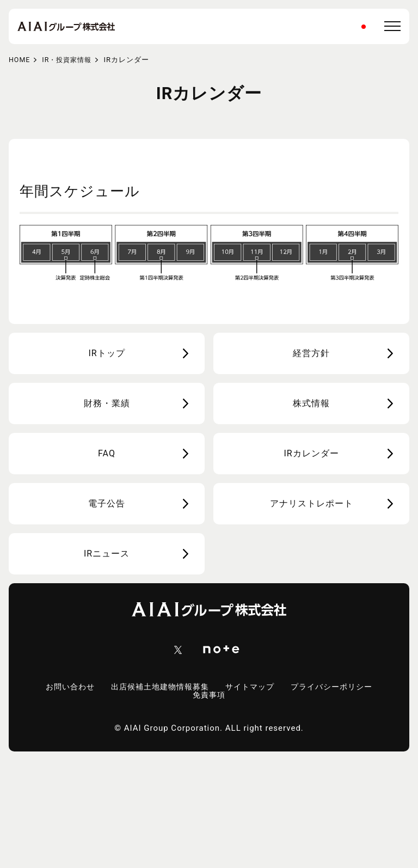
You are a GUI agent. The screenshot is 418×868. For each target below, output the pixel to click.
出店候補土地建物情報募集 (157, 687)
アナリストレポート (312, 503)
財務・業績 (107, 403)
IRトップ (106, 353)
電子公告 (107, 503)
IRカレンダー (311, 453)
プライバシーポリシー (338, 687)
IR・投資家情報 (70, 60)
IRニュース (107, 554)
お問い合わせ (63, 687)
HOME (20, 60)
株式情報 (311, 403)
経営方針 (311, 353)
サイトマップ (252, 687)
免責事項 (209, 695)
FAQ (107, 453)
